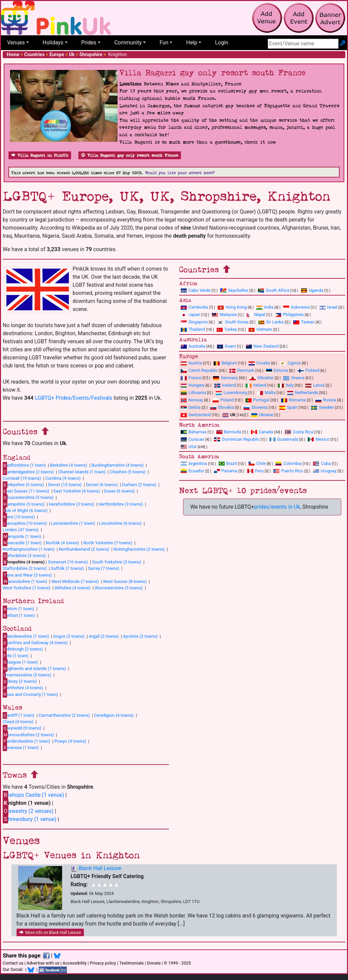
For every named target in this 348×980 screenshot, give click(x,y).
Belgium (225, 363)
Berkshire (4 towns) (69, 465)
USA (189, 447)
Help (192, 43)
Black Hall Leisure (100, 868)
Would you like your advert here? (180, 173)
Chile (257, 463)
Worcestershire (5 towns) (119, 588)
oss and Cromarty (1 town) (30, 694)
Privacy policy (103, 963)
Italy (286, 385)
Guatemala (284, 439)
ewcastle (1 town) (22, 543)
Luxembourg (231, 393)
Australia (193, 346)
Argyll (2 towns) (104, 636)
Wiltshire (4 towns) (73, 588)
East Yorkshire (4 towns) (77, 491)
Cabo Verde (196, 290)
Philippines (289, 315)
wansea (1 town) (21, 747)
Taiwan (304, 322)
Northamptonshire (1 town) (29, 549)
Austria (191, 363)
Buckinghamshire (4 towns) (118, 465)
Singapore (194, 322)
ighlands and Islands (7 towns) (34, 668)
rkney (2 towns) (20, 681)
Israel (329, 307)
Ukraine (262, 415)
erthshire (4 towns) (23, 688)
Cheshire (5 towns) (128, 472)
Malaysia (224, 315)
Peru (255, 471)
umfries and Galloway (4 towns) (35, 643)
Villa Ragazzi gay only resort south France (130, 155)
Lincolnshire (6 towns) (120, 523)
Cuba (322, 463)
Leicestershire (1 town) (73, 523)
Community (128, 43)
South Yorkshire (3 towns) (117, 562)
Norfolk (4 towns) (62, 543)
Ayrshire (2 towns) (140, 636)
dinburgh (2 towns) (23, 649)
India (265, 307)
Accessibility (75, 963)
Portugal (257, 400)
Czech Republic (199, 370)
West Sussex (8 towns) (125, 581)
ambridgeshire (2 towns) (28, 472)
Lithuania (193, 393)
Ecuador (192, 471)
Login (222, 43)
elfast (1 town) (19, 615)
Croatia (259, 363)
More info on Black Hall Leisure (50, 933)
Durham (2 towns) (139, 485)
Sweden (322, 407)
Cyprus (290, 363)
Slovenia (255, 407)
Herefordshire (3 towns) (71, 504)
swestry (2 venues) (28, 811)
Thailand (193, 329)
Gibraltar (262, 378)
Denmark (242, 370)
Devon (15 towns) (65, 485)
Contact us (13, 963)
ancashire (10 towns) (25, 523)
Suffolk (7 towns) (67, 568)
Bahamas (194, 432)
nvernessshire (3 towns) (27, 675)
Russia (326, 400)
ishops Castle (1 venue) (33, 795)
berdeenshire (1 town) (26, 636)
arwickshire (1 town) (25, 581)
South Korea (233, 322)
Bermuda (229, 432)
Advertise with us (43, 963)
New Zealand (262, 346)
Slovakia (222, 407)
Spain (288, 407)
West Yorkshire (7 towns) (27, 588)
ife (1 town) (16, 656)
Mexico (318, 439)
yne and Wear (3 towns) (27, 575)
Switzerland (196, 415)
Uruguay (325, 471)
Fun (164, 43)
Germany (225, 378)
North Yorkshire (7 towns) (108, 543)
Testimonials (132, 963)
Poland (223, 400)
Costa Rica (299, 432)
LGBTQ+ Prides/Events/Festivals (73, 398)
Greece (294, 378)
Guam (227, 346)
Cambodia (194, 307)
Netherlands (303, 393)
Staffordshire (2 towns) (25, 568)
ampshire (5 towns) (24, 504)
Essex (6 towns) (119, 491)
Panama (226, 471)
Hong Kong (232, 307)
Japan (190, 315)
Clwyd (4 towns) (18, 722)
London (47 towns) (21, 530)
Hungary (193, 385)
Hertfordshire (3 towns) (121, 504)
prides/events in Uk (277, 507)
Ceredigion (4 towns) (114, 715)
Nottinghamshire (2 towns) (139, 549)
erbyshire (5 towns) (23, 485)
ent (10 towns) (19, 517)
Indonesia (296, 307)
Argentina (194, 463)
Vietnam (260, 329)
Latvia (315, 385)
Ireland (256, 385)
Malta (266, 393)
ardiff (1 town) (18, 715)
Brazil (228, 463)
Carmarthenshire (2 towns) (64, 715)
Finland (309, 370)
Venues (16, 43)
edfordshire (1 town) (24, 465)
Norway (192, 400)
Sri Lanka (271, 322)
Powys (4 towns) (70, 741)
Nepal (256, 315)
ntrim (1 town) (18, 609)
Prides (89, 43)
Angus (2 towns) (69, 636)
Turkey (227, 329)
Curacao (192, 439)
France (191, 378)
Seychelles (234, 290)
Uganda (312, 290)
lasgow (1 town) (20, 662)
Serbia (191, 407)
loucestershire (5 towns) (28, 498)
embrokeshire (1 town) (26, 741)
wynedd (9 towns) (22, 728)
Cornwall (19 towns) (22, 478)
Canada (262, 432)
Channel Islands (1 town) (82, 472)
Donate (154, 963)
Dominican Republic (237, 439)
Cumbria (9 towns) (63, 478)
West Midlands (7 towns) (75, 581)
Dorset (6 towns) (102, 485)
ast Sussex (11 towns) (26, 491)
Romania (294, 400)
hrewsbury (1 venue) (30, 819)
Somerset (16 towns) (68, 562)
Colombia (289, 463)
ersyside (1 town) (22, 536)
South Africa (274, 290)
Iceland (225, 385)
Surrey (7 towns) (104, 568)
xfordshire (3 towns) (24, 556)
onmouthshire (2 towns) (28, 735)
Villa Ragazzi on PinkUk (40, 155)
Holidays (53, 43)
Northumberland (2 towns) (84, 549)
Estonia (277, 370)
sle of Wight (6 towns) (25, 510)
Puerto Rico (288, 471)
